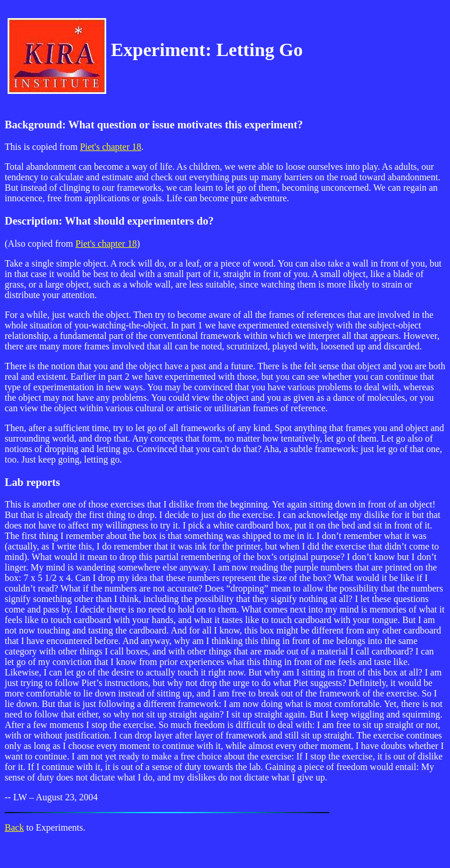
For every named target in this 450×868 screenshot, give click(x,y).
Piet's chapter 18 (111, 147)
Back (14, 827)
